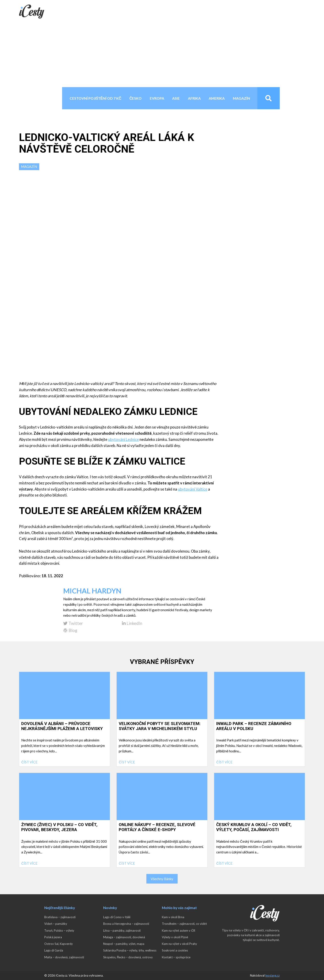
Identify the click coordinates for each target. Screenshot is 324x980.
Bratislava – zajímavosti (60, 917)
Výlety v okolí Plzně (175, 937)
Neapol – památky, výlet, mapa (124, 944)
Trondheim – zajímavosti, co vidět (184, 924)
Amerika (217, 98)
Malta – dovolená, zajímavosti (64, 957)
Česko (136, 98)
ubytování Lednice (123, 439)
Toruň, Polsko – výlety (59, 931)
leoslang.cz (273, 975)
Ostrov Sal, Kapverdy (59, 944)
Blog (70, 630)
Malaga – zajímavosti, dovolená (124, 937)
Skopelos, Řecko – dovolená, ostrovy (128, 957)
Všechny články (162, 879)
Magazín (241, 98)
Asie (176, 98)
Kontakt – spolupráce (176, 957)
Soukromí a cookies (175, 950)
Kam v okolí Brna (173, 917)
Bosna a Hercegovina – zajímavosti (126, 924)
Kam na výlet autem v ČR (178, 931)
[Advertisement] (162, 53)
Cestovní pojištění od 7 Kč (96, 98)
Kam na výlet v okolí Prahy (179, 944)
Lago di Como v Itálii (117, 917)
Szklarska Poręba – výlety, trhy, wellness (130, 950)
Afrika (194, 98)
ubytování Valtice (193, 489)
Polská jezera (53, 937)
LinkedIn (132, 623)
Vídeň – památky (56, 924)
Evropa (157, 98)
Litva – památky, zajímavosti (122, 931)
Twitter (73, 623)
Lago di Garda (54, 950)
